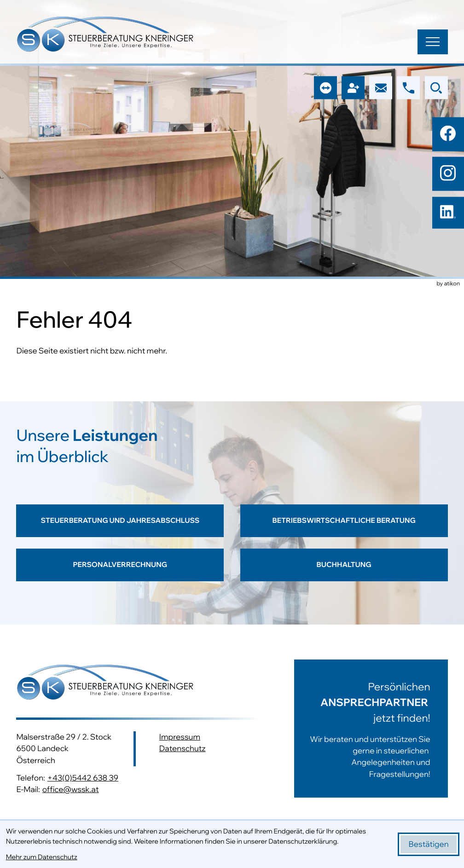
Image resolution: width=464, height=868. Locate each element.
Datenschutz (183, 749)
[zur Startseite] (105, 36)
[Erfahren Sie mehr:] (363, 729)
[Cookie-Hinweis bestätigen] (429, 844)
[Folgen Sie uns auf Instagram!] (448, 173)
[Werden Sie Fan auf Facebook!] (448, 133)
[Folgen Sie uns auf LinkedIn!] (448, 213)
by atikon (448, 284)
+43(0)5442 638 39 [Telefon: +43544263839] (83, 778)
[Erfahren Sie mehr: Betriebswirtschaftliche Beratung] (344, 527)
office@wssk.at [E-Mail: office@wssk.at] (71, 790)
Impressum (180, 738)
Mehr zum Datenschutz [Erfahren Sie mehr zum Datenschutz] (42, 857)
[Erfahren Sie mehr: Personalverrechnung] (120, 574)
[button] (408, 88)
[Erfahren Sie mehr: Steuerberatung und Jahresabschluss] (120, 527)
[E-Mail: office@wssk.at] (381, 88)
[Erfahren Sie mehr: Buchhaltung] (344, 574)
